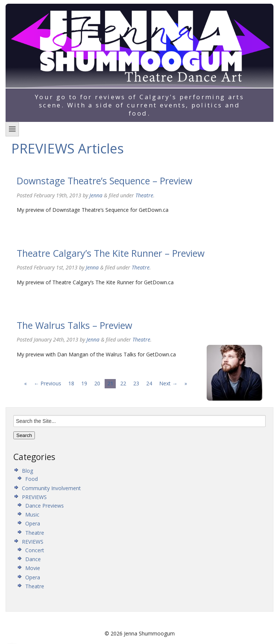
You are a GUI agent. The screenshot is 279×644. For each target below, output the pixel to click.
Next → (168, 383)
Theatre (144, 195)
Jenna (96, 195)
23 (136, 383)
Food (32, 479)
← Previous (47, 383)
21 (110, 383)
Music (32, 514)
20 (97, 383)
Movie (33, 568)
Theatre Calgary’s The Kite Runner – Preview (111, 253)
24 (149, 383)
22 (123, 383)
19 (84, 383)
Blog (27, 471)
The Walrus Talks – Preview (74, 325)
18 (71, 383)
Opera (33, 523)
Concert (35, 550)
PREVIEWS (34, 497)
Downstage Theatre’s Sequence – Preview (104, 181)
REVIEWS (33, 542)
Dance (33, 559)
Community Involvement (51, 488)
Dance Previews (45, 506)
